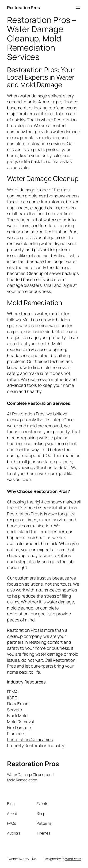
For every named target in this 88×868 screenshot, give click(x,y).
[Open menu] (78, 8)
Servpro (15, 710)
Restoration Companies (30, 739)
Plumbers (16, 734)
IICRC (12, 698)
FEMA (12, 692)
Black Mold (17, 716)
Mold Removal (20, 722)
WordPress (73, 859)
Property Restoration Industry (36, 746)
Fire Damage (19, 728)
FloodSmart (18, 704)
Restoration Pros (23, 7)
